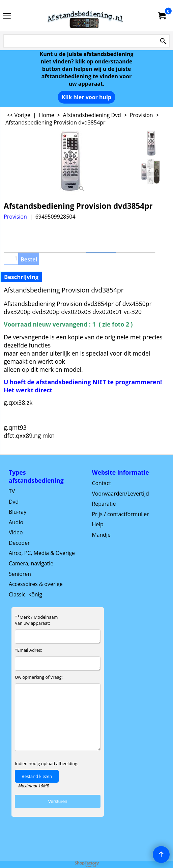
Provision (15, 217)
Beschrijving (21, 277)
